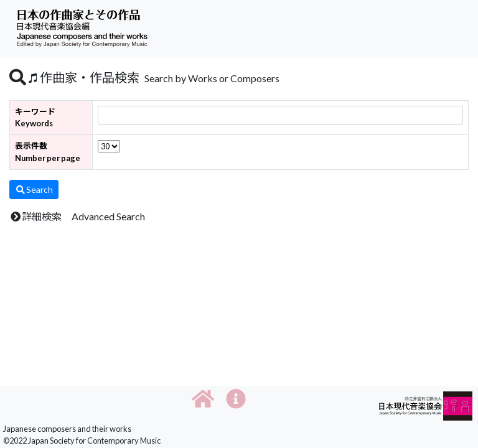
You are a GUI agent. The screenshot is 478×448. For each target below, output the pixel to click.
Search (34, 189)
